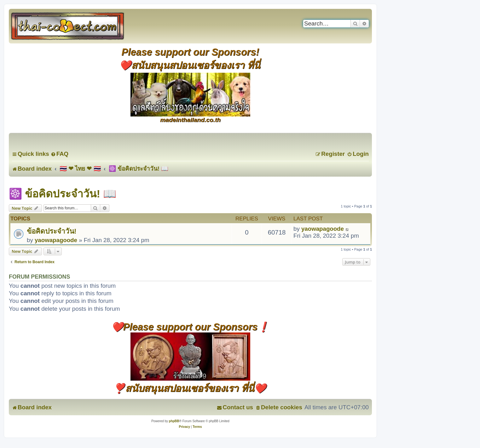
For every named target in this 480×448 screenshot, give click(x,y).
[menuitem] (60, 154)
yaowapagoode (56, 240)
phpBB (174, 421)
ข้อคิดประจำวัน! (52, 231)
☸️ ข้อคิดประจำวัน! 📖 (63, 194)
